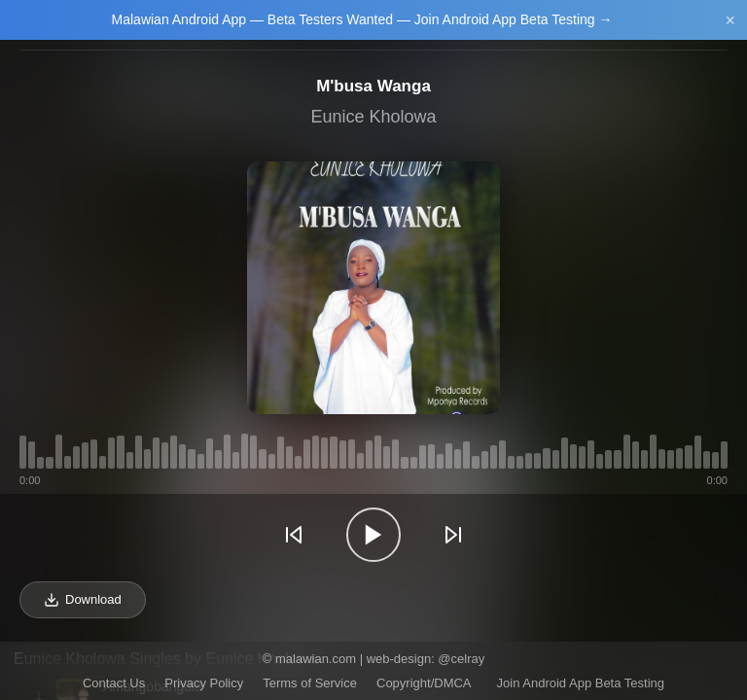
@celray (461, 659)
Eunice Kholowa (373, 117)
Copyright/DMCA (424, 683)
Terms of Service (310, 683)
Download (83, 600)
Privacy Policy (204, 683)
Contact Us (114, 683)
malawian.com (316, 659)
